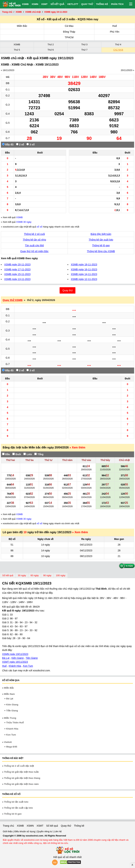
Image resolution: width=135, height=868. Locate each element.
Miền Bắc (22, 26)
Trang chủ (8, 826)
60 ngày (35, 575)
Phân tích (117, 4)
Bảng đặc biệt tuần (101, 234)
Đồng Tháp (69, 32)
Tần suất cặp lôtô (34, 245)
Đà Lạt (6, 658)
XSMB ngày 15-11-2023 (17, 274)
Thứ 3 (84, 44)
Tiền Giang (32, 658)
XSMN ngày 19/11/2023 (15, 654)
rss (55, 862)
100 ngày (61, 575)
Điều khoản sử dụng (25, 831)
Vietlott (73, 4)
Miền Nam (9, 694)
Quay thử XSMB (13, 300)
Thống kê (102, 4)
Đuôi (17, 454)
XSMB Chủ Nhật (22, 65)
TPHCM (69, 37)
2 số (20, 144)
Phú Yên (115, 32)
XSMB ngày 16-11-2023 (84, 269)
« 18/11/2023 (8, 70)
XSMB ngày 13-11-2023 (17, 279)
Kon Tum (28, 666)
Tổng (39, 454)
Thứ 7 (84, 50)
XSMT (44, 4)
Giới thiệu (8, 831)
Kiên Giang (17, 658)
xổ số (40, 227)
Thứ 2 (51, 44)
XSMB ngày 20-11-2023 (17, 264)
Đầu (6, 454)
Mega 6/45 (12, 747)
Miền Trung (10, 718)
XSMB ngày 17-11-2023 (17, 269)
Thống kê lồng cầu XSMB (101, 251)
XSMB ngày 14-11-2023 (84, 274)
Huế (115, 26)
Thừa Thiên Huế (15, 723)
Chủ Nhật (118, 50)
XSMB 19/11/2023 (47, 65)
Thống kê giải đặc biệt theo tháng (22, 778)
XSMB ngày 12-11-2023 (84, 279)
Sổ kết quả (57, 4)
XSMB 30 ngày (24, 222)
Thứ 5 (17, 50)
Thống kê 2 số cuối (34, 234)
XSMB (25, 4)
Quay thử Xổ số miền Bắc (34, 251)
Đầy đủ (8, 144)
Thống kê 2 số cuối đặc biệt (19, 766)
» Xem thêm (77, 447)
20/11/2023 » (127, 70)
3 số (30, 144)
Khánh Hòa (15, 666)
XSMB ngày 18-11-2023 (84, 264)
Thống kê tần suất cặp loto (18, 808)
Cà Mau (69, 26)
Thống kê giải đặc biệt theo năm (21, 784)
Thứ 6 (51, 50)
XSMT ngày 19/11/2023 (15, 662)
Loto (28, 454)
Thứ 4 (118, 44)
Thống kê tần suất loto (101, 240)
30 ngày (22, 575)
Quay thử (87, 4)
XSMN (35, 4)
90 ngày (47, 575)
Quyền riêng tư (45, 831)
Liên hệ (58, 831)
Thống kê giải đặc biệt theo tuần (21, 772)
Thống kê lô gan (101, 245)
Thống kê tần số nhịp (34, 240)
